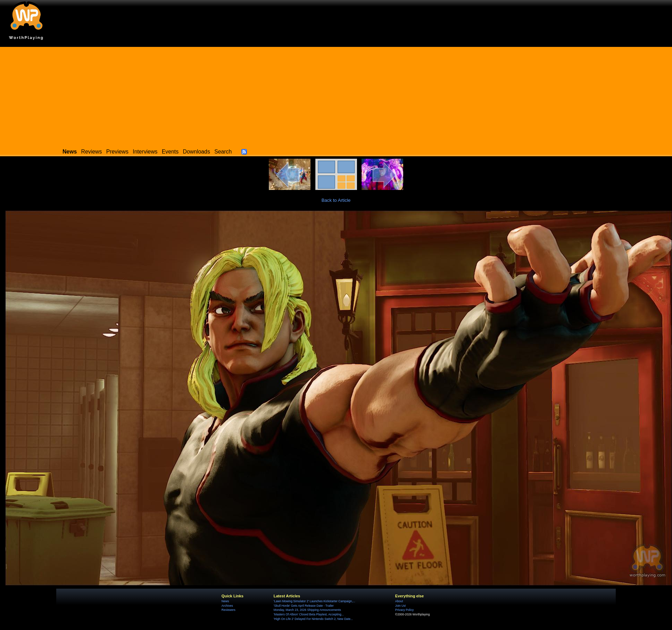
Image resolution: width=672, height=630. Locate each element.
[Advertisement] (336, 96)
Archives (227, 606)
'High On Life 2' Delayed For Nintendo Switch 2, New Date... (313, 619)
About (399, 601)
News (225, 601)
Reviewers (229, 610)
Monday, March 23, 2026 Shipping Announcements (307, 610)
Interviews (145, 152)
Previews (117, 152)
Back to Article (336, 200)
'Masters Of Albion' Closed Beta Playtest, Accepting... (309, 614)
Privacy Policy (404, 610)
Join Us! (401, 606)
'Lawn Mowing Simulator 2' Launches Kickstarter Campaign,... (314, 601)
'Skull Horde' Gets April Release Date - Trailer (304, 606)
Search (223, 152)
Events (170, 152)
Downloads (197, 152)
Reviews (92, 152)
